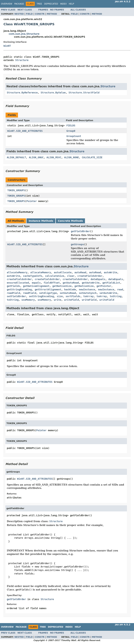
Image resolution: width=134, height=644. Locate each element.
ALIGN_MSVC (54, 157)
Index (64, 4)
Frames (43, 10)
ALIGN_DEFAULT (16, 157)
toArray (88, 296)
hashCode (70, 289)
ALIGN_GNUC (36, 157)
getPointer (104, 286)
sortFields (73, 296)
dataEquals (98, 279)
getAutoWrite (91, 283)
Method (52, 14)
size (60, 296)
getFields (13, 286)
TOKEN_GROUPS (16, 190)
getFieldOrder (80, 231)
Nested (19, 14)
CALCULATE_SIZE (92, 157)
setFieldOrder (16, 296)
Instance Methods (41, 221)
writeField (72, 300)
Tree (39, 4)
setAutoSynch (88, 293)
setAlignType (48, 293)
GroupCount (74, 136)
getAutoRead (71, 283)
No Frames (57, 10)
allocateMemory (17, 272)
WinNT (7, 46)
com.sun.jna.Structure (24, 34)
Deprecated (51, 4)
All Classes (78, 10)
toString (116, 296)
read (120, 289)
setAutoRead (68, 293)
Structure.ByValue (53, 93)
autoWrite (110, 272)
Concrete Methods (70, 221)
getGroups (77, 244)
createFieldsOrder (90, 276)
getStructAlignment (48, 289)
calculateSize (55, 276)
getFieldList (111, 283)
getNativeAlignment (36, 286)
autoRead (80, 272)
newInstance (87, 289)
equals (36, 283)
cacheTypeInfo (33, 276)
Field (29, 14)
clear (71, 276)
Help (71, 4)
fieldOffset (52, 283)
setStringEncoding (41, 296)
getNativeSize (62, 286)
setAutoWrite (108, 293)
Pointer (32, 201)
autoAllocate (63, 272)
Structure (22, 60)
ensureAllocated (18, 283)
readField (13, 293)
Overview (7, 4)
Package (19, 4)
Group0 (71, 131)
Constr (40, 14)
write (58, 300)
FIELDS (71, 125)
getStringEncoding (19, 289)
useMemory (28, 300)
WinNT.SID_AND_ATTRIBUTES (25, 131)
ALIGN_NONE (72, 157)
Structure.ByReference (22, 93)
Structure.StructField (84, 93)
